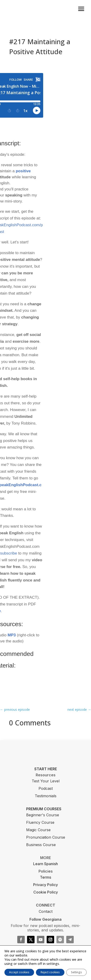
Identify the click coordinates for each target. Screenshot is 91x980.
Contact (46, 911)
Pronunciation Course (46, 837)
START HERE (46, 769)
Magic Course (38, 830)
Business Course (41, 845)
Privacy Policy (45, 885)
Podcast (46, 788)
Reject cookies (50, 972)
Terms (45, 877)
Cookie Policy (46, 892)
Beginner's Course (43, 815)
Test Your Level (46, 781)
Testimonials (46, 796)
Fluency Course (40, 822)
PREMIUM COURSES (44, 809)
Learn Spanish (45, 864)
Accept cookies (19, 972)
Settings (76, 972)
